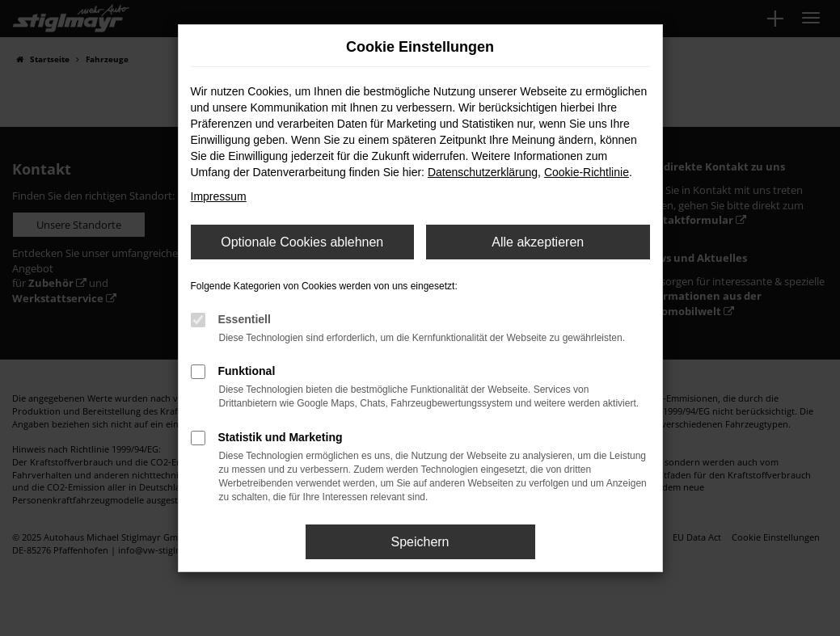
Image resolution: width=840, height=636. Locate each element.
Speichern (420, 542)
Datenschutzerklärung (483, 172)
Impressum (219, 196)
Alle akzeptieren (538, 242)
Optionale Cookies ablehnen (302, 242)
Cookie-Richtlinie (587, 172)
